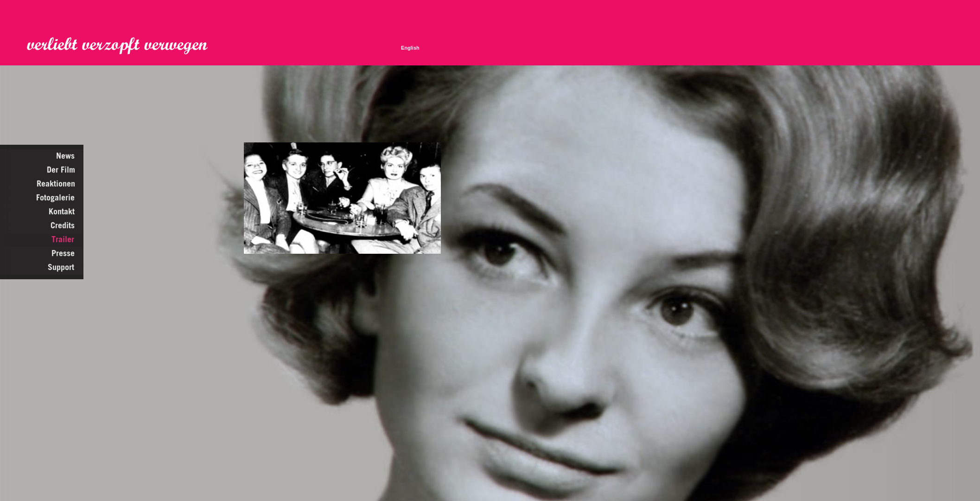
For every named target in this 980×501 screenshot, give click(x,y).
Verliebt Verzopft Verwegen (124, 46)
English (410, 48)
